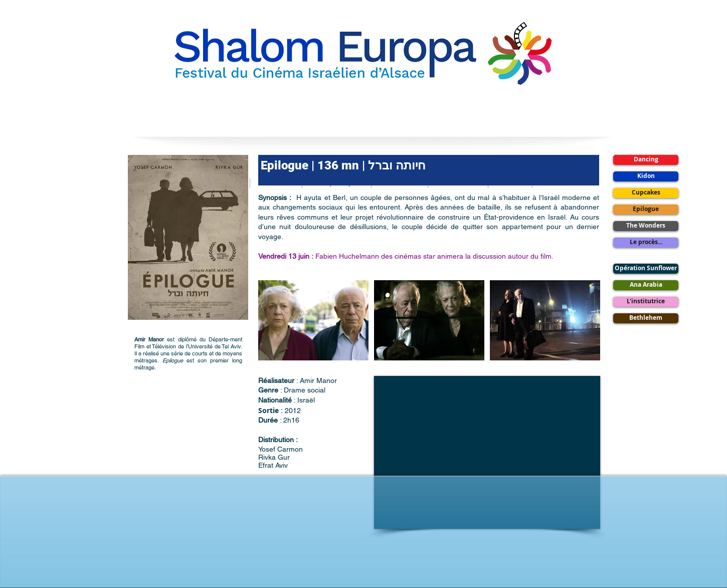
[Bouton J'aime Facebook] (364, 550)
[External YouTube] (487, 452)
